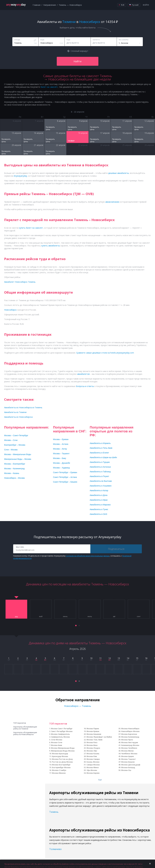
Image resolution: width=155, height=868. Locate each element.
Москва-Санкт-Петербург (62, 729)
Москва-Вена (92, 745)
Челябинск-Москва (129, 754)
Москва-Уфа (92, 751)
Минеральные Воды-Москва (63, 751)
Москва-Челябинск (129, 748)
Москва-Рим (92, 756)
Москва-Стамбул (59, 770)
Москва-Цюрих (128, 756)
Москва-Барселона (129, 734)
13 (119, 658)
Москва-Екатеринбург (61, 765)
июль (90, 617)
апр (16, 617)
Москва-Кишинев (94, 734)
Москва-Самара (93, 759)
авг (114, 617)
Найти (77, 61)
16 (146, 658)
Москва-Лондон (93, 748)
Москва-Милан (127, 751)
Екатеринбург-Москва (61, 767)
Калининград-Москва (130, 745)
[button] (76, 626)
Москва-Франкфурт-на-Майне (99, 737)
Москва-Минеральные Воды (63, 748)
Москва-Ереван (93, 731)
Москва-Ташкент (129, 759)
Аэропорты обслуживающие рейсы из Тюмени (25, 728)
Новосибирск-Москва (130, 731)
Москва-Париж (93, 729)
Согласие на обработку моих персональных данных (88, 556)
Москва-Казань (93, 754)
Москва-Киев (57, 745)
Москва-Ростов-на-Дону (62, 759)
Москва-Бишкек (128, 762)
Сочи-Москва (57, 740)
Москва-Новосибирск (130, 729)
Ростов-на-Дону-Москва (62, 762)
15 (137, 658)
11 (100, 658)
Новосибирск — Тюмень (78, 706)
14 (128, 658)
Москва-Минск (93, 767)
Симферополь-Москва (60, 737)
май (41, 617)
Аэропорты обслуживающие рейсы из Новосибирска (25, 733)
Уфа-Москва (92, 770)
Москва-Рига (92, 742)
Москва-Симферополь (60, 734)
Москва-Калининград (130, 737)
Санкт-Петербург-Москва (62, 731)
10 (91, 658)
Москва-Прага (127, 740)
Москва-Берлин (93, 773)
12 (110, 658)
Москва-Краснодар (60, 754)
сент (139, 617)
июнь (65, 617)
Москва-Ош (126, 770)
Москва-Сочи (57, 742)
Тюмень (54, 812)
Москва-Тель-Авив (94, 740)
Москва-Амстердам (130, 742)
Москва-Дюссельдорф (131, 765)
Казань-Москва (93, 762)
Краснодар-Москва (60, 756)
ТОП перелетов (20, 723)
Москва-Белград (128, 767)
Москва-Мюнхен (59, 773)
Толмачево (55, 849)
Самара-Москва (93, 765)
